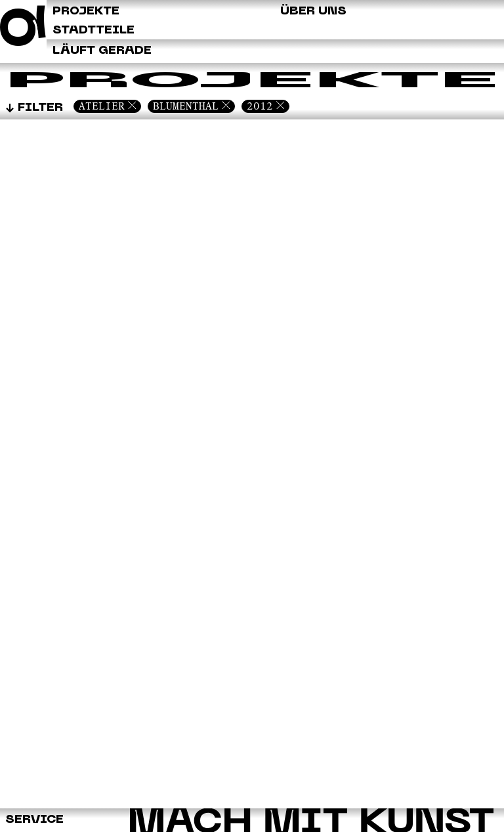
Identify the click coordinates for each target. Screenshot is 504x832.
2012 (260, 106)
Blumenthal (186, 106)
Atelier (102, 106)
